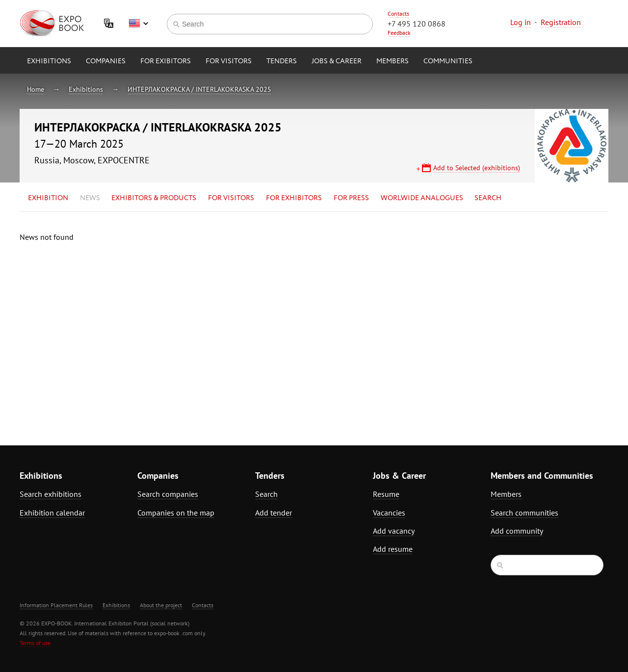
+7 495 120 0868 (417, 24)
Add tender (274, 513)
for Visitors (229, 61)
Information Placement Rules (56, 605)
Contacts (398, 13)
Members (392, 61)
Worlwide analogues (422, 198)
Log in (521, 22)
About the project (161, 605)
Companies (106, 61)
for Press (351, 198)
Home (36, 89)
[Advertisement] (523, 317)
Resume (386, 494)
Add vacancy (394, 531)
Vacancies (389, 513)
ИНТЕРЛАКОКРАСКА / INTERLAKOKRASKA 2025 (199, 89)
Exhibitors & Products (154, 198)
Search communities (524, 513)
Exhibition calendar (52, 513)
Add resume (393, 549)
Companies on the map (176, 513)
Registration (561, 22)
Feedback (399, 33)
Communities (448, 61)
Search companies (168, 494)
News (90, 198)
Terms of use (35, 643)
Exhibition (48, 198)
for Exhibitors (294, 198)
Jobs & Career (337, 61)
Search (488, 198)
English (138, 24)
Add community (517, 531)
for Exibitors (166, 61)
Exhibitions (49, 61)
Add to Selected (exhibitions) (477, 168)
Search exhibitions (51, 494)
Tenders (282, 61)
